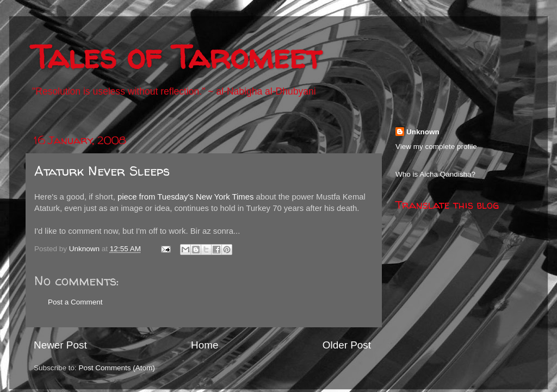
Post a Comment (75, 302)
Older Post (347, 345)
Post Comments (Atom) (117, 368)
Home (205, 345)
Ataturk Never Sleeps (102, 171)
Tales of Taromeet (176, 57)
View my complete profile (436, 147)
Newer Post (60, 345)
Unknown (423, 132)
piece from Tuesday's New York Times (185, 197)
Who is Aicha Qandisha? (435, 174)
